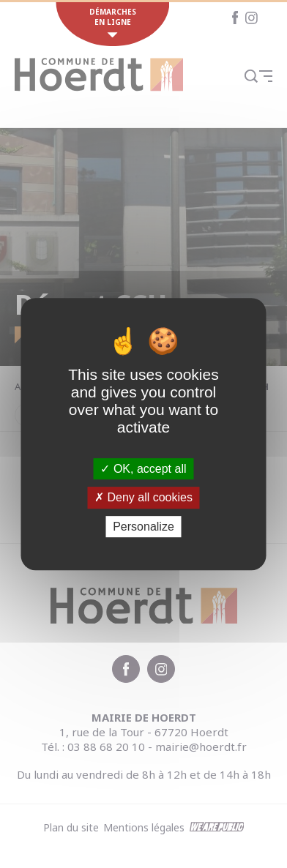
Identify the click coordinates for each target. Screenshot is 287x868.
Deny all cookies (143, 497)
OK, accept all (143, 469)
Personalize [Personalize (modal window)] (143, 527)
